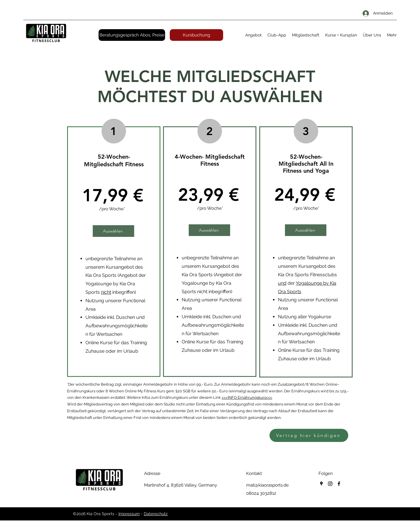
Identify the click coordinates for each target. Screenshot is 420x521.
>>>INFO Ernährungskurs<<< (247, 397)
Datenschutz (156, 514)
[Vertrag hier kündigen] (309, 435)
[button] (253, 35)
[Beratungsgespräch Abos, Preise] (132, 35)
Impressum (129, 514)
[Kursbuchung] (196, 35)
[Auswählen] (113, 231)
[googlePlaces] (321, 484)
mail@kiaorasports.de (267, 485)
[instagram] (330, 484)
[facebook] (339, 484)
